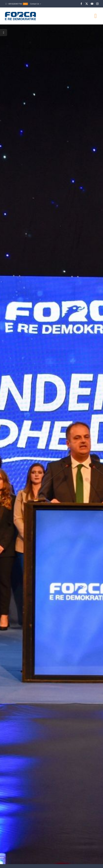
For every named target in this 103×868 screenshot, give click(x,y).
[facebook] (81, 4)
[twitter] (87, 4)
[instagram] (97, 4)
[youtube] (92, 4)
